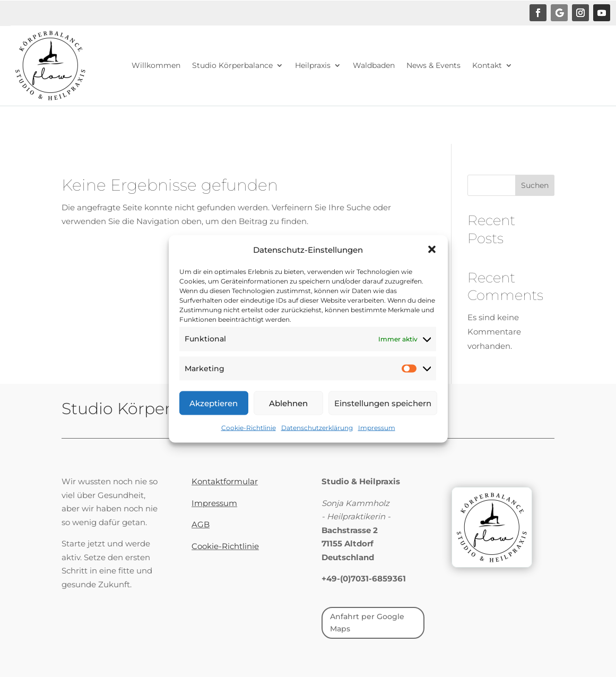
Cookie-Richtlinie (249, 440)
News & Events (433, 65)
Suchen (535, 185)
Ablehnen (288, 415)
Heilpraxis (313, 65)
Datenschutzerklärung (317, 440)
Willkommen (156, 65)
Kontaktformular (225, 481)
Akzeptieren (214, 415)
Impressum (377, 440)
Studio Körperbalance (232, 65)
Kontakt (487, 65)
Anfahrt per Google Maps (367, 623)
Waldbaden (374, 65)
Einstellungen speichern (383, 415)
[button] (432, 262)
